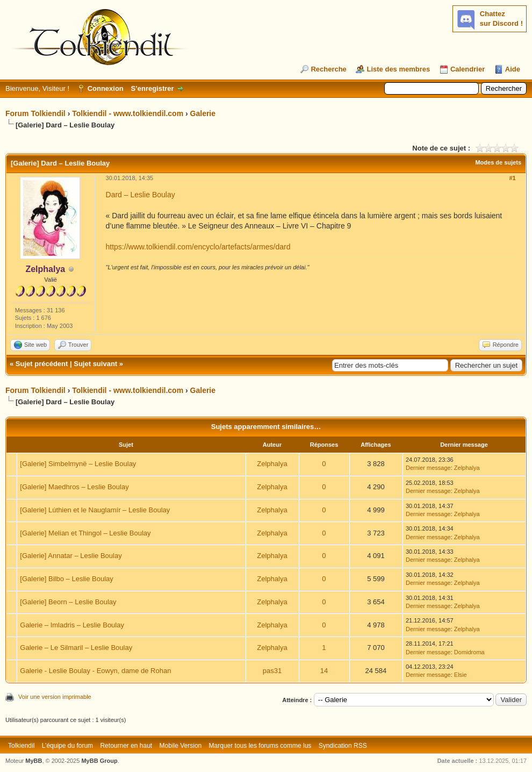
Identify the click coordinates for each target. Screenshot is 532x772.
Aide (513, 69)
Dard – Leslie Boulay (141, 195)
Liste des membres (398, 69)
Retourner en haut (126, 746)
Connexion (106, 88)
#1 (512, 178)
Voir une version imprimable (55, 697)
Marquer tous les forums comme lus (260, 746)
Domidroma (469, 652)
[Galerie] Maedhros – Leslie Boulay (74, 487)
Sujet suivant (95, 364)
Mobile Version (181, 746)
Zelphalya (272, 464)
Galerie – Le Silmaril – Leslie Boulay (76, 648)
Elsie (461, 675)
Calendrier (468, 69)
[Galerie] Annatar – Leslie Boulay (71, 556)
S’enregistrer (152, 88)
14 (324, 671)
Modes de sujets (498, 162)
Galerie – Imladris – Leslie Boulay (72, 625)
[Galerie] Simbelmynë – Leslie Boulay (78, 464)
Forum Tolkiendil (35, 113)
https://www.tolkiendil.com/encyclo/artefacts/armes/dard (198, 247)
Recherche (328, 69)
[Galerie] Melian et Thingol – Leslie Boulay (85, 533)
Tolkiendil (21, 746)
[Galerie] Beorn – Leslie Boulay (68, 602)
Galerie (203, 113)
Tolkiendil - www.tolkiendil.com (128, 113)
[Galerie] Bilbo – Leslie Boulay (66, 579)
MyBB (34, 761)
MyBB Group (99, 761)
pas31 (272, 671)
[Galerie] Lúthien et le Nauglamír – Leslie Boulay (95, 510)
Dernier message (428, 468)
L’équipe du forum (67, 746)
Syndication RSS (343, 746)
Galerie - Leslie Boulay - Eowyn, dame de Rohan (95, 671)
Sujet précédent (42, 364)
